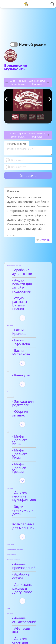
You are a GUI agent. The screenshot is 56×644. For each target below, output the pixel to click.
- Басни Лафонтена (28, 326)
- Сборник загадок (28, 390)
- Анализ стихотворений (25, 569)
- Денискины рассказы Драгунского (23, 537)
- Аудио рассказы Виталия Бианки (27, 296)
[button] (50, 99)
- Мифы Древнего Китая (27, 413)
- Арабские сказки (27, 527)
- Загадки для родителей (24, 381)
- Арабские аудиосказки (23, 272)
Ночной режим (33, 44)
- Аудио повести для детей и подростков (26, 284)
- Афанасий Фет (26, 577)
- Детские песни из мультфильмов (28, 458)
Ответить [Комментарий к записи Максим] (45, 240)
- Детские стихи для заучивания (29, 585)
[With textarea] (28, 151)
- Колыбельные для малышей (29, 478)
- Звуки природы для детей (27, 468)
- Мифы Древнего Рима (27, 423)
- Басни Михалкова (28, 332)
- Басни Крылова (27, 319)
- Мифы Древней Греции (27, 433)
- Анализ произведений (25, 518)
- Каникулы (22, 353)
